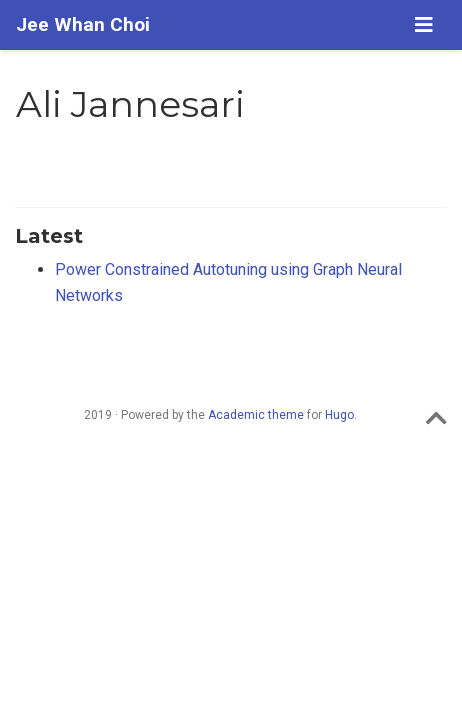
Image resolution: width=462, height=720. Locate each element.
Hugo (339, 415)
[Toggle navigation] (424, 25)
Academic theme (256, 415)
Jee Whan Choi (83, 24)
